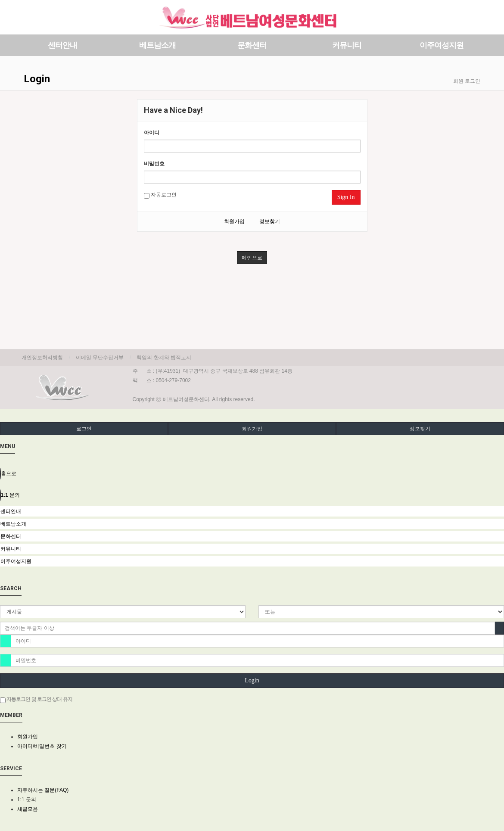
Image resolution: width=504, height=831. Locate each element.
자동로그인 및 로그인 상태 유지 (36, 700)
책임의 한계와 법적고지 (164, 358)
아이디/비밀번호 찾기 (42, 746)
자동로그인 (160, 195)
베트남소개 (157, 45)
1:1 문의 (27, 800)
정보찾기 (270, 221)
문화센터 (252, 45)
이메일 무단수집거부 (100, 358)
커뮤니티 (347, 45)
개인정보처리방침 (42, 358)
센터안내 (62, 45)
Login (252, 680)
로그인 (84, 428)
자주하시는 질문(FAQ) (43, 790)
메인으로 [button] (252, 257)
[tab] (252, 511)
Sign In (346, 197)
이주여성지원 (442, 45)
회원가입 (234, 221)
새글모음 (28, 809)
